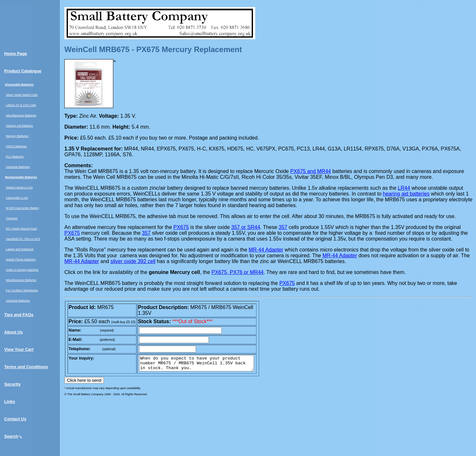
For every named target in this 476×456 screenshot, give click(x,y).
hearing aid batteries (406, 194)
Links (10, 401)
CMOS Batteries (16, 146)
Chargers (12, 218)
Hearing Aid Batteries (19, 126)
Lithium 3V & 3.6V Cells (21, 105)
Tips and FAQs (19, 315)
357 (283, 227)
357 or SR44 (246, 227)
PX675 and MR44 (311, 171)
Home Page (16, 54)
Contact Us (15, 419)
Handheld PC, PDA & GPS (23, 239)
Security (12, 384)
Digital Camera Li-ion (19, 187)
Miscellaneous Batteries (21, 115)
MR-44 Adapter (266, 250)
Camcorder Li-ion (17, 198)
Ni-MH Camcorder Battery (23, 208)
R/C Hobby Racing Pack (21, 229)
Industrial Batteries (18, 167)
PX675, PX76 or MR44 (238, 272)
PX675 (181, 227)
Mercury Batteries (17, 136)
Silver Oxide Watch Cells (22, 95)
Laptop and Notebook (20, 249)
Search (13, 436)
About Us (14, 332)
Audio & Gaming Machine (22, 270)
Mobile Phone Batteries (21, 260)
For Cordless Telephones (22, 290)
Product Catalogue (23, 71)
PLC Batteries (15, 157)
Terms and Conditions (26, 367)
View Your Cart (19, 349)
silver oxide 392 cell (133, 261)
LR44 (404, 188)
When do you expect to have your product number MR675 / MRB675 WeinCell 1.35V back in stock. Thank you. (203, 365)
